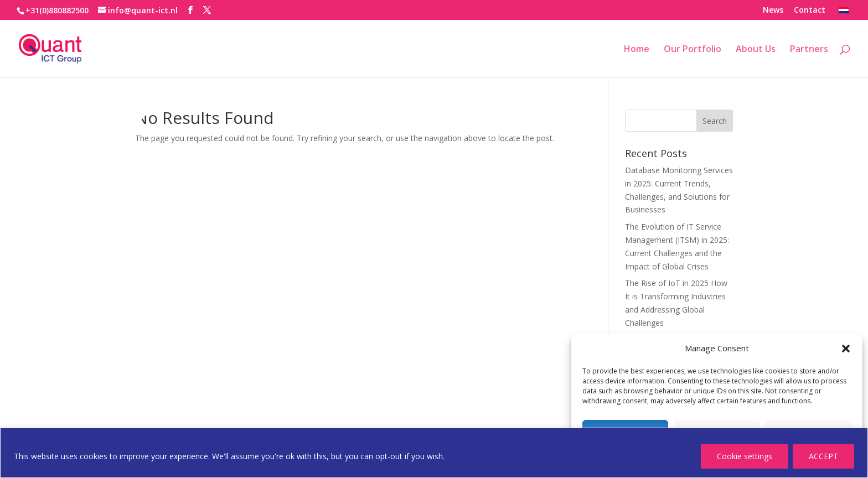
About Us (756, 50)
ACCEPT (823, 456)
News (773, 11)
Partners (809, 50)
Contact (810, 11)
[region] (434, 453)
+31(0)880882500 (57, 10)
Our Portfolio (693, 50)
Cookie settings (745, 456)
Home (637, 50)
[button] (846, 349)
